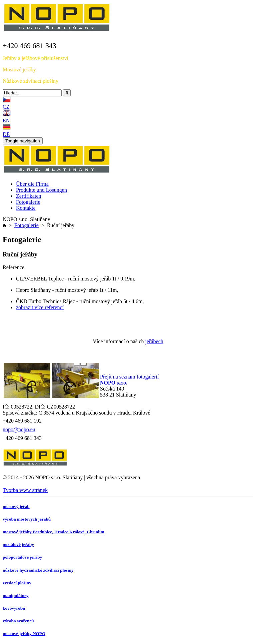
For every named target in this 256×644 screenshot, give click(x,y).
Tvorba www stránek (25, 490)
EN (6, 121)
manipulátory (15, 595)
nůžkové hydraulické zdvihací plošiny (38, 570)
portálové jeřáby (18, 544)
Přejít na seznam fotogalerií (129, 377)
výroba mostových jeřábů (27, 519)
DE (6, 134)
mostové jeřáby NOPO (24, 633)
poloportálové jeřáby (22, 557)
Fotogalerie (26, 225)
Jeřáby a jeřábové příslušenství (35, 58)
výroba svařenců (18, 621)
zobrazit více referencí (40, 307)
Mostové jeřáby (19, 70)
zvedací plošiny (17, 583)
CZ (6, 107)
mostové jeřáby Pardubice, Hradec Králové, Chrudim (53, 532)
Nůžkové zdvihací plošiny (30, 81)
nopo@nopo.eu (19, 429)
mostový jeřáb (16, 506)
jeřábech (154, 341)
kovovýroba (14, 608)
